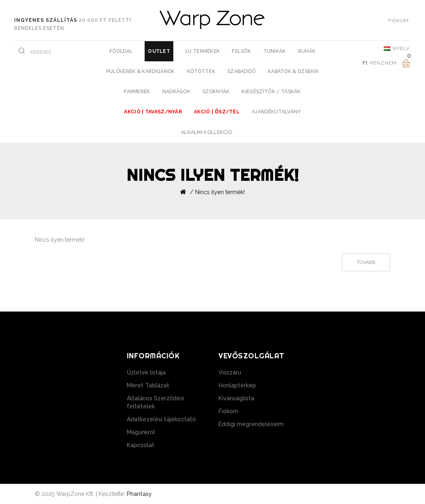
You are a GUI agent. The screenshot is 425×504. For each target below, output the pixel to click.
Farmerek (137, 92)
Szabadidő (242, 71)
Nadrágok (176, 92)
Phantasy (139, 494)
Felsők (241, 51)
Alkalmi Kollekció (206, 132)
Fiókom (228, 411)
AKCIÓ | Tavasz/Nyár (153, 112)
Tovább (366, 262)
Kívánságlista (236, 398)
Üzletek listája (146, 372)
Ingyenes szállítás (46, 20)
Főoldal (121, 51)
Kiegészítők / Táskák (271, 92)
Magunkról (141, 432)
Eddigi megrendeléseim (251, 424)
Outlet (159, 51)
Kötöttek (201, 71)
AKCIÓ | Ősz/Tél (217, 112)
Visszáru (230, 372)
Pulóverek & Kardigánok (141, 71)
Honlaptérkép (237, 385)
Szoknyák (216, 92)
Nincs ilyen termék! (220, 192)
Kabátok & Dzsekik (293, 71)
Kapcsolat (141, 445)
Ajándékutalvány (276, 112)
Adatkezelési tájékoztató (161, 419)
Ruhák (307, 51)
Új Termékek (203, 51)
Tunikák (275, 51)
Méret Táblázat (148, 385)
